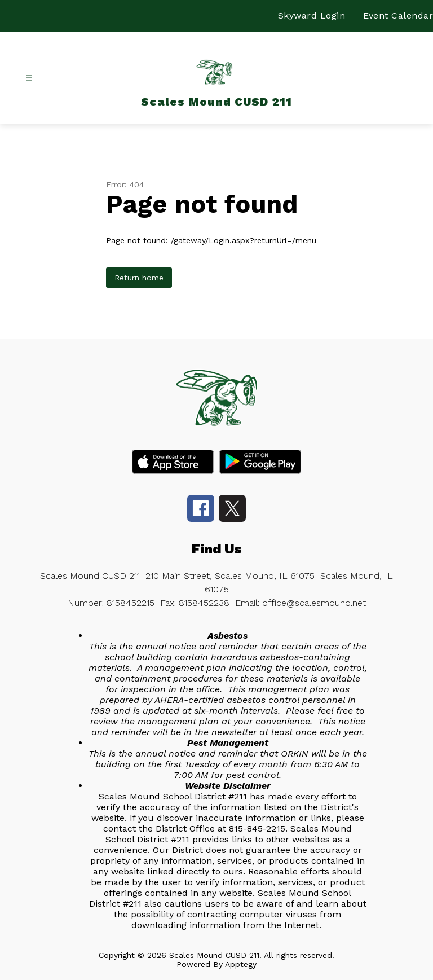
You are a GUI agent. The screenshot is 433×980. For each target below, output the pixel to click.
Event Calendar (398, 16)
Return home (139, 278)
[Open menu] (29, 78)
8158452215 (131, 603)
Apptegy (241, 964)
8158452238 (204, 603)
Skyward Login (312, 16)
